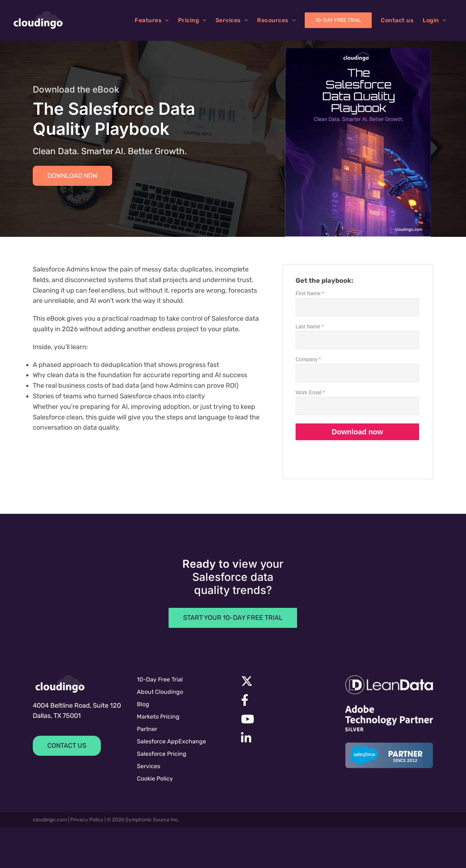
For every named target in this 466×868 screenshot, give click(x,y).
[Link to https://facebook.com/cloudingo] (283, 700)
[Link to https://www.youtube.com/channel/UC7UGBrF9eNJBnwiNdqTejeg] (283, 719)
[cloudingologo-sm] (60, 684)
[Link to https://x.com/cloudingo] (283, 681)
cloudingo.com (50, 820)
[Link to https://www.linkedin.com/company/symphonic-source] (282, 738)
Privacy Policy (87, 820)
